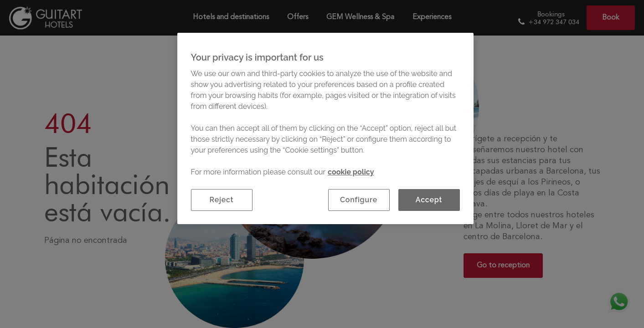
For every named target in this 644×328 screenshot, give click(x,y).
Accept (429, 200)
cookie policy (351, 172)
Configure (359, 200)
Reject (222, 200)
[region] (325, 128)
